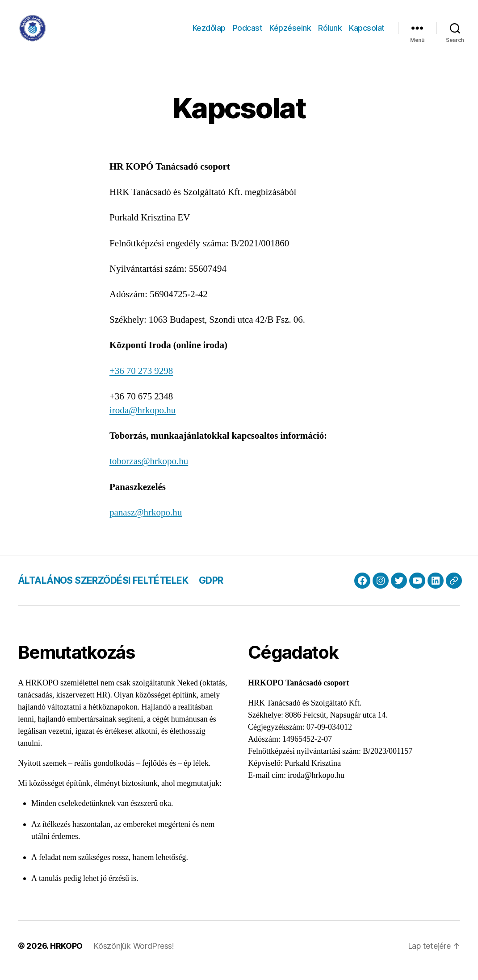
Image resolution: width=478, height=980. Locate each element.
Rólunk (330, 32)
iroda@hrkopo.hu (143, 419)
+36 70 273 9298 (141, 380)
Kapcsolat (367, 32)
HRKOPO (66, 955)
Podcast (248, 32)
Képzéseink (290, 32)
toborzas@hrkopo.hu (149, 470)
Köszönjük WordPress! (134, 955)
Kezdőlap (209, 32)
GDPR (211, 589)
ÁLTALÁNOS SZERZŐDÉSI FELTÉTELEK (103, 589)
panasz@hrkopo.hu (146, 521)
